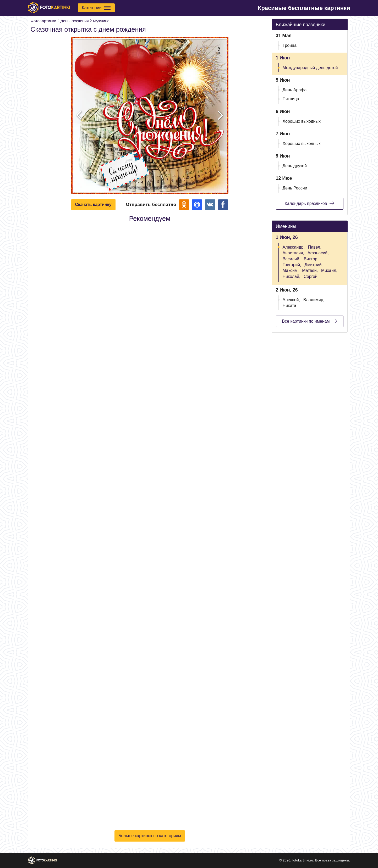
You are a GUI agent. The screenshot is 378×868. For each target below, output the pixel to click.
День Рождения (75, 21)
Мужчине (101, 21)
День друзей (295, 166)
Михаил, (329, 270)
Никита (289, 306)
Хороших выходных (302, 121)
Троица (290, 45)
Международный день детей (310, 68)
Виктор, (311, 259)
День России (295, 188)
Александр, (294, 247)
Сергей (311, 276)
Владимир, (314, 300)
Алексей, (291, 300)
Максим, (291, 270)
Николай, (292, 276)
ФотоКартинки (43, 21)
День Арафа (295, 90)
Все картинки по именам (310, 321)
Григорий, (292, 265)
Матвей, (310, 270)
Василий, (292, 259)
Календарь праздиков (309, 203)
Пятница (291, 99)
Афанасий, (318, 253)
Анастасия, (294, 253)
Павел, (315, 247)
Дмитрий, (313, 265)
